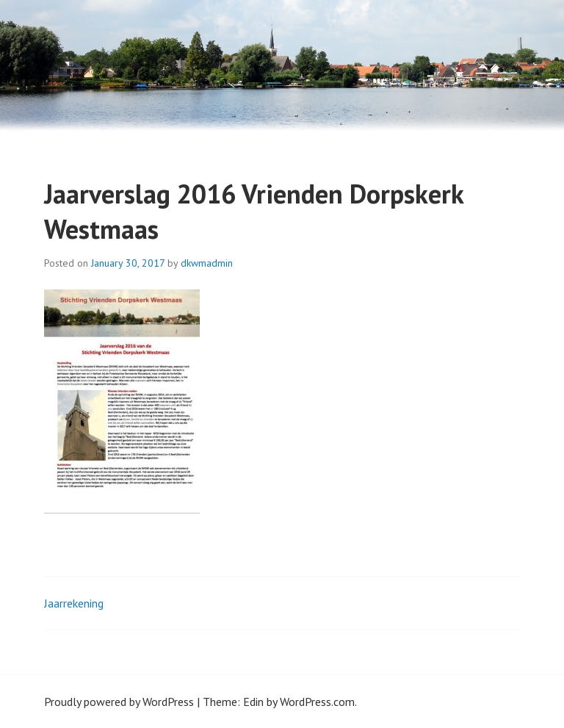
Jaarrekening (74, 603)
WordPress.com (317, 702)
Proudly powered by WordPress (119, 702)
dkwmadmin (207, 263)
